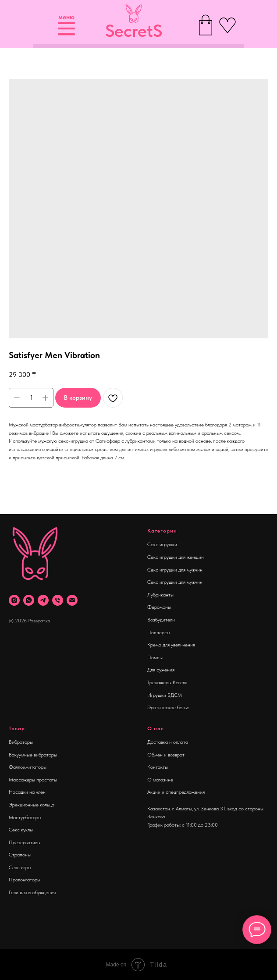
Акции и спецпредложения (176, 792)
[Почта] (72, 600)
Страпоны (20, 855)
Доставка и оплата (168, 742)
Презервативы (25, 842)
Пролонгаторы (25, 880)
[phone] (58, 600)
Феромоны (159, 607)
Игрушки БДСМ (165, 695)
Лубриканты (160, 595)
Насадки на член (27, 792)
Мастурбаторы (25, 817)
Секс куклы (21, 830)
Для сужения (161, 670)
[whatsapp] (29, 600)
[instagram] (14, 600)
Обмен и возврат (166, 755)
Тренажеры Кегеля (167, 682)
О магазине (160, 780)
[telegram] (43, 600)
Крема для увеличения (171, 645)
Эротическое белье (168, 707)
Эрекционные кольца (32, 805)
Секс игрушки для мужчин (175, 570)
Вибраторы (21, 742)
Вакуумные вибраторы (33, 755)
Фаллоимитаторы (28, 767)
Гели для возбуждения (32, 892)
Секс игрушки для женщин (176, 557)
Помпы (155, 657)
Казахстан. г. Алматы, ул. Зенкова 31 (186, 809)
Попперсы (159, 632)
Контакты (158, 767)
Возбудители (161, 620)
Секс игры (20, 867)
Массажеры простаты (33, 780)
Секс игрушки (162, 544)
